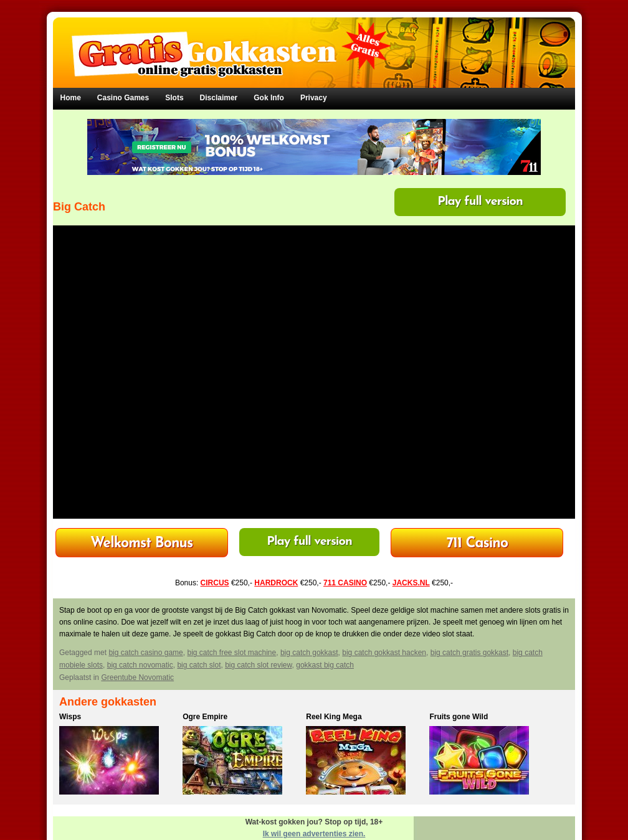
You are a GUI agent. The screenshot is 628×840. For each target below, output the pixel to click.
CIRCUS (215, 583)
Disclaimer (219, 98)
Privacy (314, 98)
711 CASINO (345, 583)
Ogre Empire (205, 717)
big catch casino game (145, 653)
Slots (174, 98)
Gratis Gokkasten (314, 44)
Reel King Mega (334, 717)
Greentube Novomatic (137, 677)
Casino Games (123, 98)
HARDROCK (276, 583)
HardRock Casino (141, 544)
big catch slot (199, 665)
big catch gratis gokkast (469, 653)
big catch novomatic (140, 665)
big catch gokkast (309, 653)
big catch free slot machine (231, 653)
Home (71, 98)
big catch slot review (258, 665)
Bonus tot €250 (477, 544)
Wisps (70, 717)
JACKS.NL (411, 583)
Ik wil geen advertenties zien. (314, 834)
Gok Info (269, 98)
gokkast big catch (325, 665)
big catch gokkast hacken (384, 653)
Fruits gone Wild (459, 717)
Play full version (480, 202)
